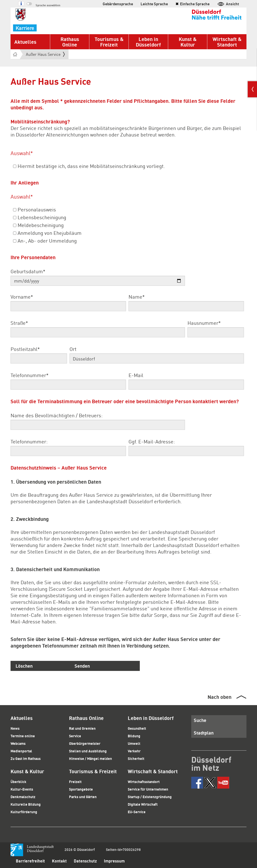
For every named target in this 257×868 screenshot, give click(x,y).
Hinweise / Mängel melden (90, 758)
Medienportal (21, 751)
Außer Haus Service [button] (45, 54)
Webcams (18, 743)
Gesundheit (137, 728)
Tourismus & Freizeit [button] (109, 42)
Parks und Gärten (83, 797)
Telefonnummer (29, 375)
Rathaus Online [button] (70, 42)
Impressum (114, 861)
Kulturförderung (24, 812)
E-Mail (136, 375)
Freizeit (75, 782)
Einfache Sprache (192, 4)
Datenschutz (85, 861)
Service (75, 736)
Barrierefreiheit (30, 861)
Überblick (18, 782)
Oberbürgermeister (85, 743)
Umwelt (134, 743)
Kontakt (59, 861)
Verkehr (134, 751)
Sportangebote (81, 789)
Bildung (134, 736)
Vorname (22, 297)
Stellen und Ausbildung (88, 751)
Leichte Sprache (154, 4)
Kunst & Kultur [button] (188, 42)
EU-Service (137, 812)
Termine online (23, 736)
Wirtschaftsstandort (144, 782)
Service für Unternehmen (148, 789)
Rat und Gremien (82, 728)
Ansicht (228, 4)
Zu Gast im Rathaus (26, 758)
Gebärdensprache (118, 4)
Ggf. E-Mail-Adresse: (152, 441)
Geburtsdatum (28, 271)
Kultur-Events (22, 789)
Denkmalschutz (23, 797)
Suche (200, 720)
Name (137, 297)
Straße (19, 323)
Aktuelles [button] (25, 42)
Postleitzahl (25, 349)
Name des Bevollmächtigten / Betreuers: (57, 415)
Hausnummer (204, 323)
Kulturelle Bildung (26, 804)
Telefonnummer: (29, 441)
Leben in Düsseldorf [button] (148, 42)
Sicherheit (136, 758)
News (15, 728)
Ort (73, 349)
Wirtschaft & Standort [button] (227, 42)
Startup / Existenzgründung (150, 797)
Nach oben (219, 697)
